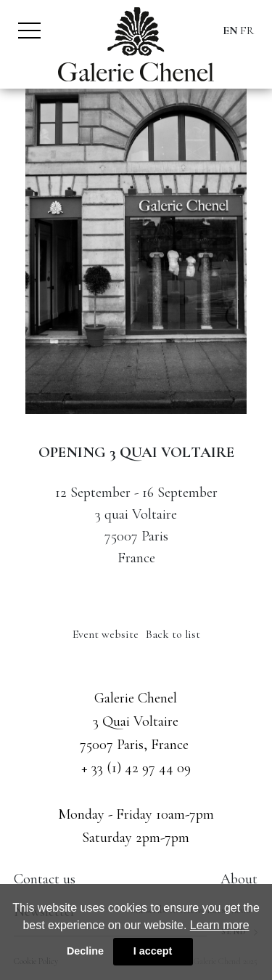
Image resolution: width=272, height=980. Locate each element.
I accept (153, 951)
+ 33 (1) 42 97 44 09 (136, 768)
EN (230, 31)
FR (247, 31)
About (239, 879)
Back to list (173, 634)
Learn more (220, 925)
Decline (85, 951)
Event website (106, 634)
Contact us (45, 879)
